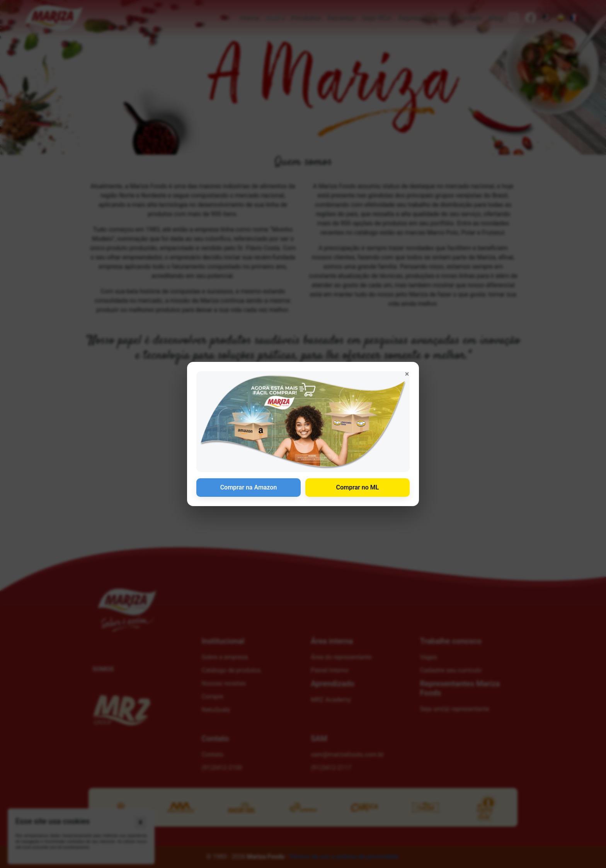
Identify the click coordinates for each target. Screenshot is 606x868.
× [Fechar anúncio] (407, 374)
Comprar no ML (358, 487)
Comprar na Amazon (249, 487)
